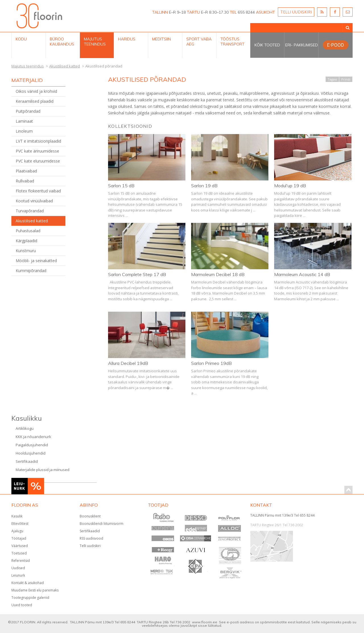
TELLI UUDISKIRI (296, 12)
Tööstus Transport (232, 42)
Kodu (21, 39)
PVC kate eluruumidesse (38, 161)
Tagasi (332, 79)
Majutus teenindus (95, 42)
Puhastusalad (28, 231)
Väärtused (20, 546)
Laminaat (24, 121)
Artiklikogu (25, 428)
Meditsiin (162, 39)
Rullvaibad (25, 181)
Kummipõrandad (31, 271)
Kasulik (17, 516)
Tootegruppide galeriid (30, 598)
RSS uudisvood (91, 538)
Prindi (346, 79)
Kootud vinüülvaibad (34, 201)
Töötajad (19, 538)
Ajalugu (17, 531)
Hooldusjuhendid (31, 453)
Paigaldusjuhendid (32, 445)
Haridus (127, 39)
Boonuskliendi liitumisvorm (102, 524)
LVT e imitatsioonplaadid (38, 141)
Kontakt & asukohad (28, 583)
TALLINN (160, 12)
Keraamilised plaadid (35, 101)
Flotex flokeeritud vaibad (38, 191)
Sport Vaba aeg (199, 42)
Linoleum (24, 131)
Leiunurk (18, 575)
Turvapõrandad (30, 211)
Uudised (18, 568)
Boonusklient (90, 516)
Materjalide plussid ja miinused (43, 470)
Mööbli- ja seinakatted (36, 261)
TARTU (193, 12)
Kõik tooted (267, 45)
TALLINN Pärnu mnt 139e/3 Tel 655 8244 (282, 515)
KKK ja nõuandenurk (33, 437)
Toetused (19, 553)
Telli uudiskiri (90, 546)
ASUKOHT (265, 12)
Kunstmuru (26, 251)
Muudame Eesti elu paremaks (35, 590)
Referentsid (21, 561)
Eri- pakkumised (302, 45)
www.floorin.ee (205, 622)
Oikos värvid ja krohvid (36, 91)
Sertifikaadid (27, 461)
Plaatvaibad (26, 171)
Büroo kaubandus (62, 42)
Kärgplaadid (26, 241)
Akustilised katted (32, 221)
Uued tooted (22, 605)
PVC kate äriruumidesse (37, 151)
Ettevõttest (20, 524)
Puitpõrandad (28, 111)
